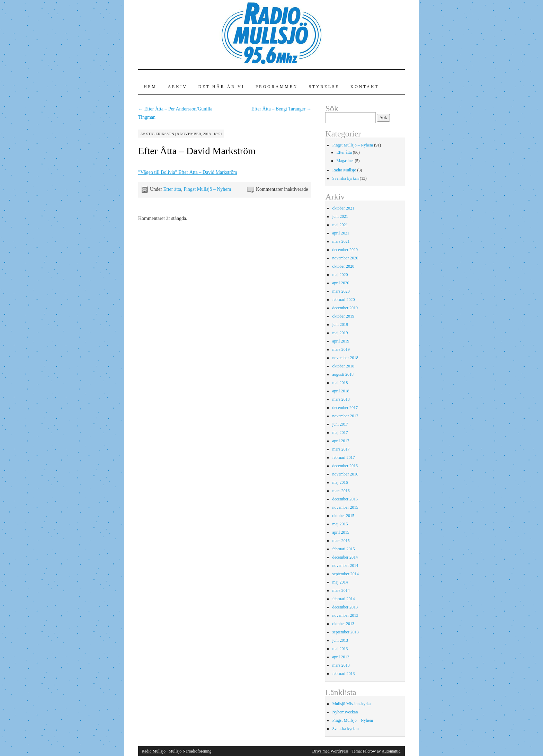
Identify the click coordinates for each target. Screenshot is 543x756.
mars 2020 (341, 291)
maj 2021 (340, 225)
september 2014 (345, 574)
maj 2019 (340, 333)
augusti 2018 (343, 374)
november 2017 (345, 416)
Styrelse (324, 87)
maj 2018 (340, 383)
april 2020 (341, 283)
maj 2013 (340, 649)
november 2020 (345, 258)
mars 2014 (341, 590)
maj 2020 (340, 275)
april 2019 (341, 341)
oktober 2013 (343, 624)
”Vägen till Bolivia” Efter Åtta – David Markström (188, 172)
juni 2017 (340, 424)
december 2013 (345, 607)
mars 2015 (341, 541)
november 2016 (345, 474)
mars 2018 (341, 399)
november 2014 (345, 566)
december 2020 (345, 250)
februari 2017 (343, 457)
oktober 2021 (343, 208)
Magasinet (345, 161)
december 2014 (345, 557)
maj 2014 (340, 582)
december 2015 (345, 499)
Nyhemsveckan (345, 712)
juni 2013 (340, 640)
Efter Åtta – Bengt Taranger (281, 109)
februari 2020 (343, 300)
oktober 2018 (343, 366)
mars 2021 (341, 241)
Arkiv (177, 87)
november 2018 (345, 358)
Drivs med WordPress (331, 751)
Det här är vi (221, 87)
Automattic (391, 751)
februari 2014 (343, 599)
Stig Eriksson (160, 134)
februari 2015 (343, 549)
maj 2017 (340, 433)
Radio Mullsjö (344, 170)
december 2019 (345, 308)
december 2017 (345, 408)
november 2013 (345, 615)
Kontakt (365, 87)
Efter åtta (172, 189)
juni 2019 (340, 324)
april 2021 (341, 233)
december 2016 (345, 466)
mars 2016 (341, 491)
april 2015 (341, 532)
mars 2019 (341, 349)
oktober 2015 (343, 516)
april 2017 (341, 441)
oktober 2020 (343, 266)
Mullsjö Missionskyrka (351, 704)
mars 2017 (341, 449)
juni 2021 (340, 216)
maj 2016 (340, 482)
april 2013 (341, 657)
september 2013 (345, 632)
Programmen (277, 87)
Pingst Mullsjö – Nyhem (207, 189)
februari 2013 (343, 674)
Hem (150, 87)
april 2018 (341, 391)
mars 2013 (341, 665)
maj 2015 (340, 524)
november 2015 (345, 507)
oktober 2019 (343, 316)
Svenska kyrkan (345, 178)
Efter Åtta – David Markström (197, 151)
